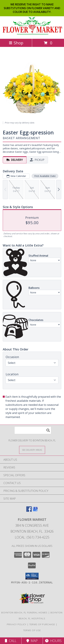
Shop (16, 43)
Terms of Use (32, 630)
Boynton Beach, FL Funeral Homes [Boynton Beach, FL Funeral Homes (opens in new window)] (24, 613)
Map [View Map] (32, 641)
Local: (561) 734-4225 (32, 537)
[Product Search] (33, 430)
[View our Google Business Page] (35, 511)
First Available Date (45, 176)
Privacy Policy (17, 624)
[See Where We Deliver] (32, 450)
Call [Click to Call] (11, 641)
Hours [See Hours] (53, 641)
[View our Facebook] (29, 511)
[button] (32, 576)
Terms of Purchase (42, 624)
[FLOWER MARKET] (32, 34)
